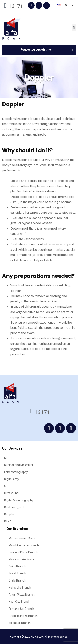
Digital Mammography (19, 500)
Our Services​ (12, 448)
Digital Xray (12, 479)
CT (6, 486)
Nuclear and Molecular (19, 465)
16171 (16, 6)
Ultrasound (11, 493)
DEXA (8, 521)
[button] (74, 28)
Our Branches (17, 529)
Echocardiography (16, 472)
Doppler (9, 514)
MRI (7, 458)
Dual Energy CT (14, 507)
